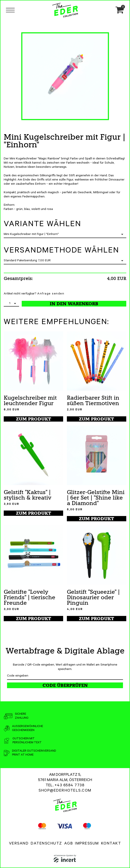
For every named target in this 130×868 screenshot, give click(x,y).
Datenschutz (46, 844)
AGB (69, 844)
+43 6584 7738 (70, 786)
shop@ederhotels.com (65, 791)
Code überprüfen (65, 685)
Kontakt (111, 844)
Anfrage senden (51, 294)
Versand (19, 844)
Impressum (87, 844)
